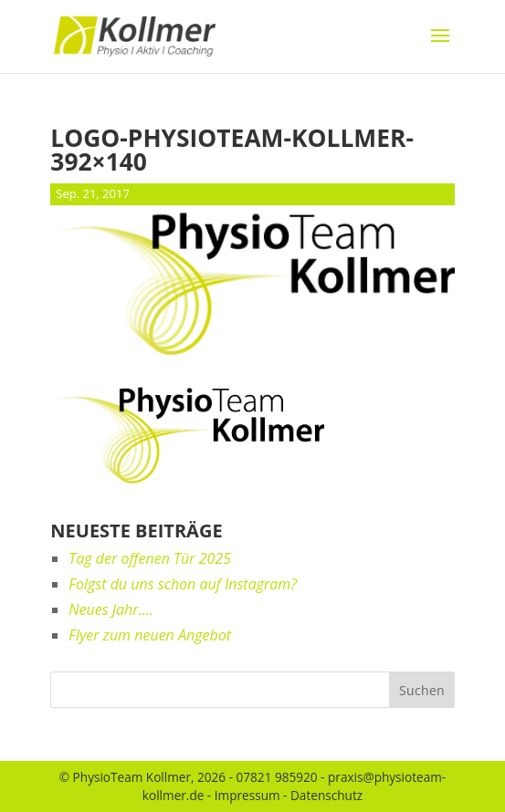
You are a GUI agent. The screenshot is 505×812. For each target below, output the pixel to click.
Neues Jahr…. (110, 609)
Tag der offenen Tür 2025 (150, 558)
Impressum (247, 795)
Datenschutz (326, 795)
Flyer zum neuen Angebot (150, 635)
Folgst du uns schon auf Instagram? (183, 584)
